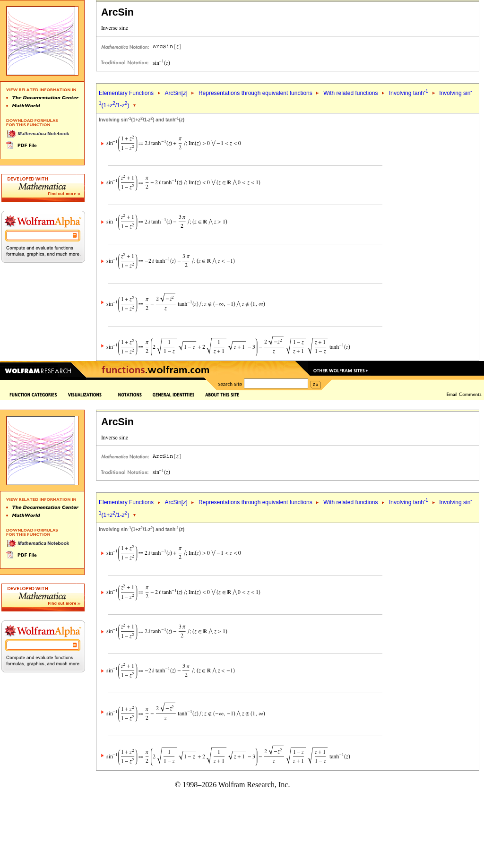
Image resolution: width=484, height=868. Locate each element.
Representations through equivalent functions (255, 93)
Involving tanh (409, 93)
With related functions (350, 93)
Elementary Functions (126, 93)
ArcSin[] (176, 93)
